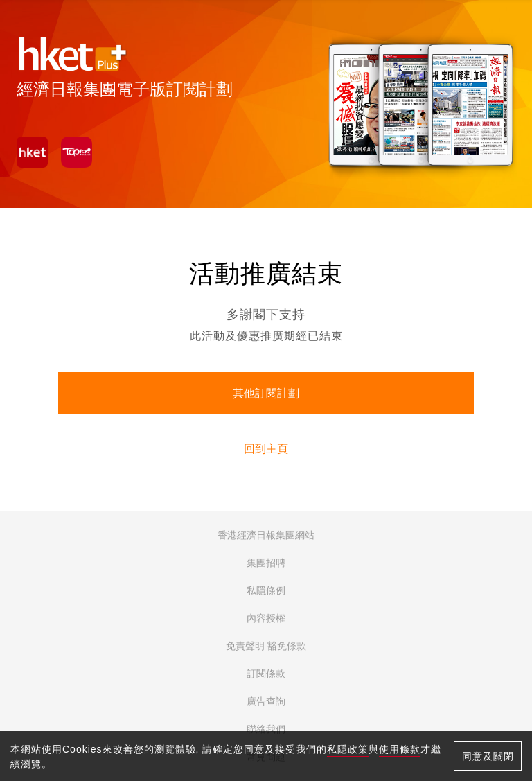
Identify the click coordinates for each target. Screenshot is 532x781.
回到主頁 (266, 449)
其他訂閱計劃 (266, 393)
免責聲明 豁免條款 (266, 646)
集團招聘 (266, 563)
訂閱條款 (266, 674)
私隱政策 (348, 749)
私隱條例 (266, 590)
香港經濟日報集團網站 (266, 535)
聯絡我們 (266, 729)
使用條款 (400, 749)
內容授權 (266, 618)
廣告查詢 (266, 701)
